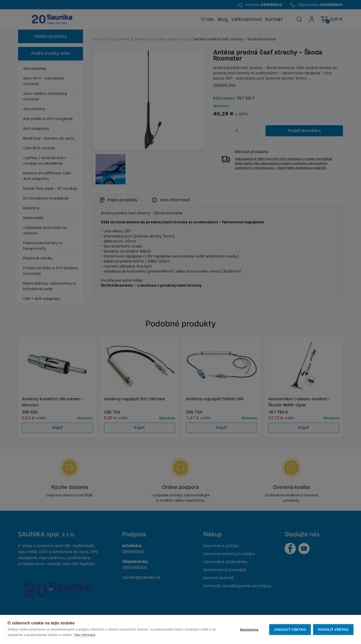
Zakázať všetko (290, 630)
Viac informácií (85, 635)
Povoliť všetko (333, 630)
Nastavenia (249, 630)
